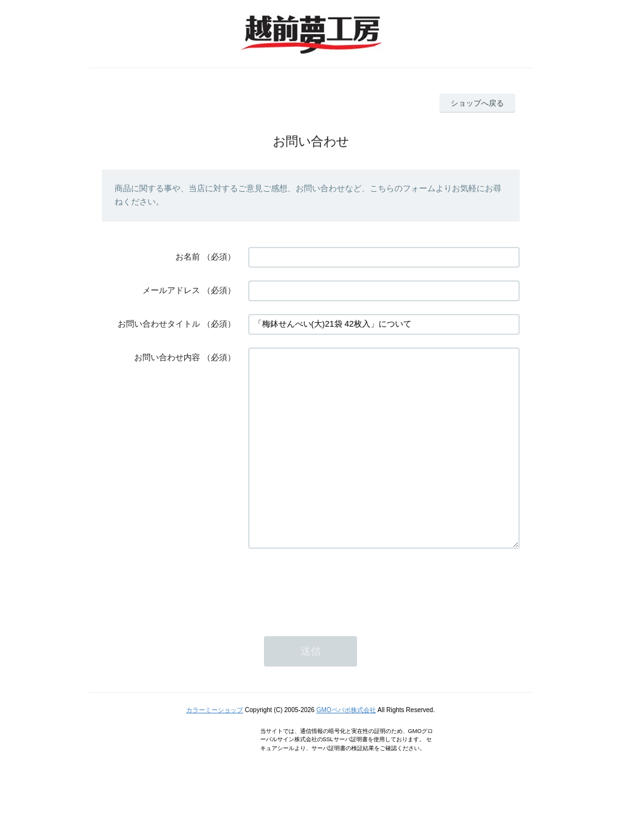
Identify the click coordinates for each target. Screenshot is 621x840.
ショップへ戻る (477, 103)
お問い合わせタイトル (159, 324)
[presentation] (344, 624)
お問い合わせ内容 (167, 357)
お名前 (188, 257)
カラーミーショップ (215, 748)
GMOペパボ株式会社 (346, 748)
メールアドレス (171, 290)
